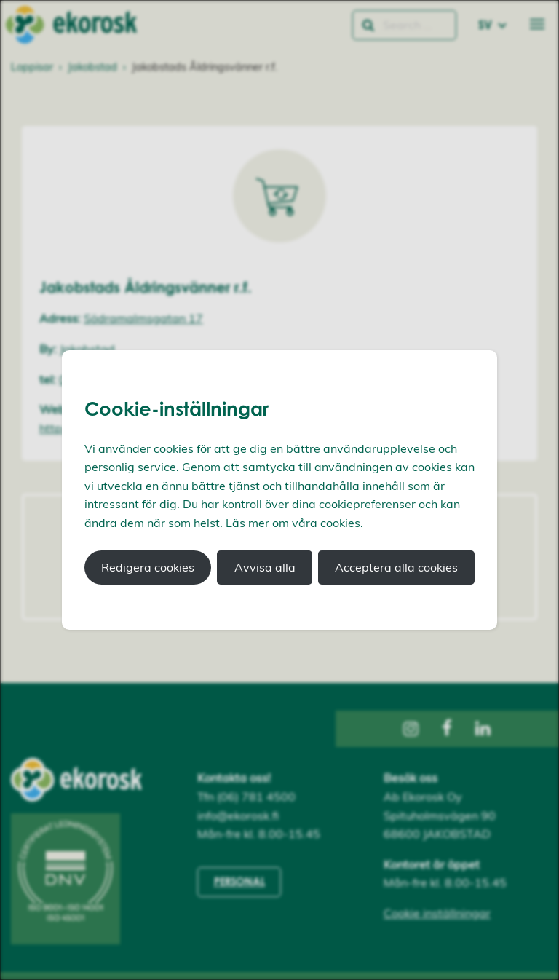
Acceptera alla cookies (396, 567)
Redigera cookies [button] (148, 567)
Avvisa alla (265, 567)
